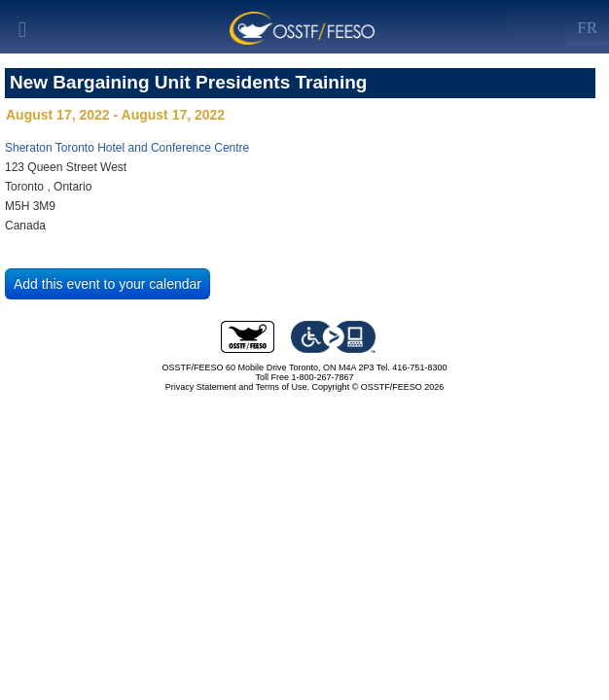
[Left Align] (587, 24)
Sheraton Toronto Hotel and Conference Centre (127, 148)
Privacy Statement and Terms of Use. (237, 387)
